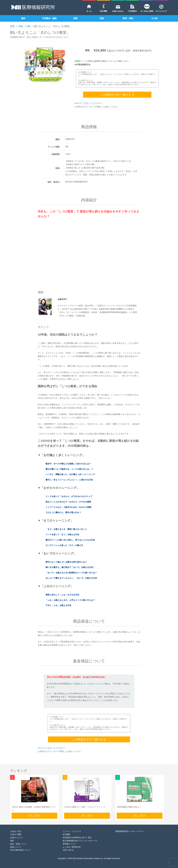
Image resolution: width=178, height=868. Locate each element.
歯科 (23, 18)
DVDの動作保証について (20, 850)
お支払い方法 (16, 831)
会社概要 (66, 834)
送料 (12, 841)
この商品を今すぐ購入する (117, 95)
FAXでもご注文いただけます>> (88, 103)
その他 (154, 18)
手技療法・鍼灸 (49, 18)
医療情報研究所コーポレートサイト (130, 831)
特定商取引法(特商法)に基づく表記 (77, 838)
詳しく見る (35, 816)
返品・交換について (18, 844)
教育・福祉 (128, 18)
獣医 (76, 18)
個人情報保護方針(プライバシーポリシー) (80, 841)
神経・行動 (24, 26)
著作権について (69, 844)
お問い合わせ (68, 850)
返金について (16, 847)
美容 (102, 18)
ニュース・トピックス (72, 831)
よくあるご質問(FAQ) (72, 847)
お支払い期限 (16, 834)
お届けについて (17, 838)
